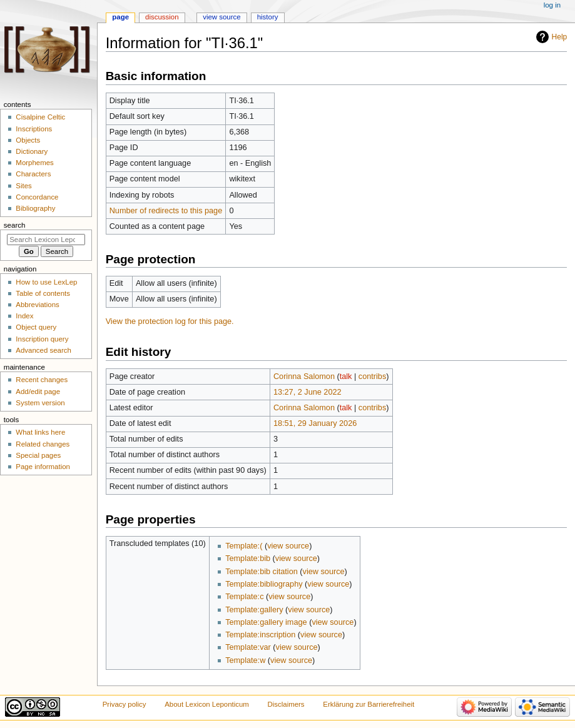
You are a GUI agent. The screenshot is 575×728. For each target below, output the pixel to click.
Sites (23, 186)
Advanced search (43, 350)
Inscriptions (34, 129)
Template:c (244, 597)
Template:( (244, 546)
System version (40, 403)
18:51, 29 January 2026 (315, 423)
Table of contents (43, 293)
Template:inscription (260, 635)
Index (24, 316)
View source (221, 17)
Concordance (37, 197)
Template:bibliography (264, 584)
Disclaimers (286, 704)
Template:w (245, 660)
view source (288, 546)
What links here (40, 432)
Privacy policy (125, 704)
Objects (28, 140)
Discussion (162, 17)
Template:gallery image (266, 622)
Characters (33, 174)
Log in (552, 5)
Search (15, 225)
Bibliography (35, 208)
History (268, 17)
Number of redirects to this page (166, 211)
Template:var (248, 647)
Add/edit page (38, 392)
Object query (36, 327)
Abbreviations (37, 305)
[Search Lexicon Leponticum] (46, 240)
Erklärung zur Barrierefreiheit (369, 704)
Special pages (38, 455)
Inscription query (42, 339)
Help (560, 37)
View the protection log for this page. (170, 321)
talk (346, 377)
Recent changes (42, 380)
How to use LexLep (46, 282)
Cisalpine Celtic (40, 117)
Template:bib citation (262, 572)
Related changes (43, 444)
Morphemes (34, 163)
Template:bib (248, 559)
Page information (43, 467)
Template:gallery (254, 610)
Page (120, 17)
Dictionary (32, 151)
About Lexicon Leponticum (207, 704)
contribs (372, 377)
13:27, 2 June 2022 (308, 392)
